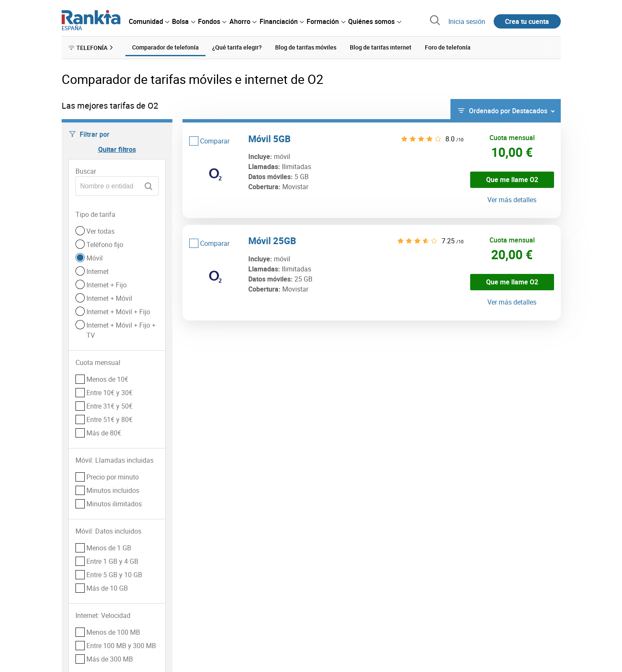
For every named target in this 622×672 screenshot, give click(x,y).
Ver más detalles (512, 200)
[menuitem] (149, 21)
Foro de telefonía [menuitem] (448, 47)
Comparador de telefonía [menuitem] (165, 47)
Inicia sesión (467, 21)
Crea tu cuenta (527, 21)
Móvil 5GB (269, 138)
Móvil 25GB (272, 241)
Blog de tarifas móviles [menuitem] (306, 47)
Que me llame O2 (512, 180)
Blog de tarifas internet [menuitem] (381, 47)
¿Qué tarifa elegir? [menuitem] (237, 47)
